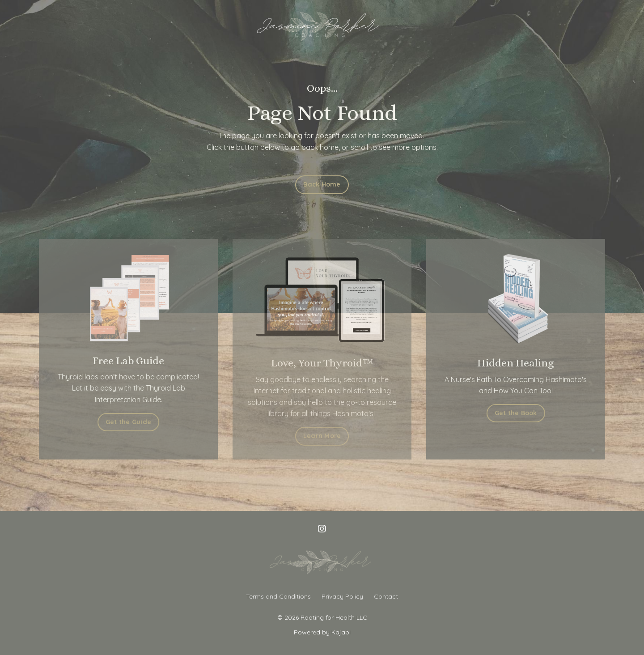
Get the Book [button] (517, 413)
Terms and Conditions (278, 596)
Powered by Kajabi (322, 632)
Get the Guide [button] (127, 422)
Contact (386, 596)
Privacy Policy (342, 596)
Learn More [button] (322, 436)
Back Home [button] (322, 184)
